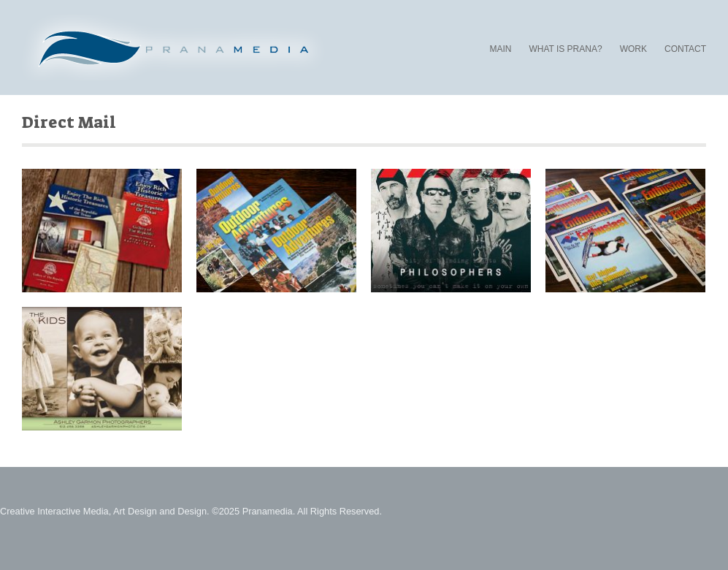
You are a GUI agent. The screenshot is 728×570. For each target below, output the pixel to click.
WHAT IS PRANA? (565, 49)
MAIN (500, 49)
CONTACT (685, 49)
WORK (633, 49)
